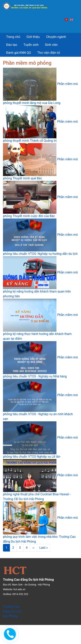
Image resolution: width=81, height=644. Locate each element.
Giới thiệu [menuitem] (33, 37)
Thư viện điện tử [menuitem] (49, 53)
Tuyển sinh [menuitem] (31, 45)
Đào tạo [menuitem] (12, 45)
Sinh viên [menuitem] (51, 45)
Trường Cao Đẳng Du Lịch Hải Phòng (12, 611)
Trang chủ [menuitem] (13, 37)
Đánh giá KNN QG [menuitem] (19, 53)
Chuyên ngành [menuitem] (56, 37)
